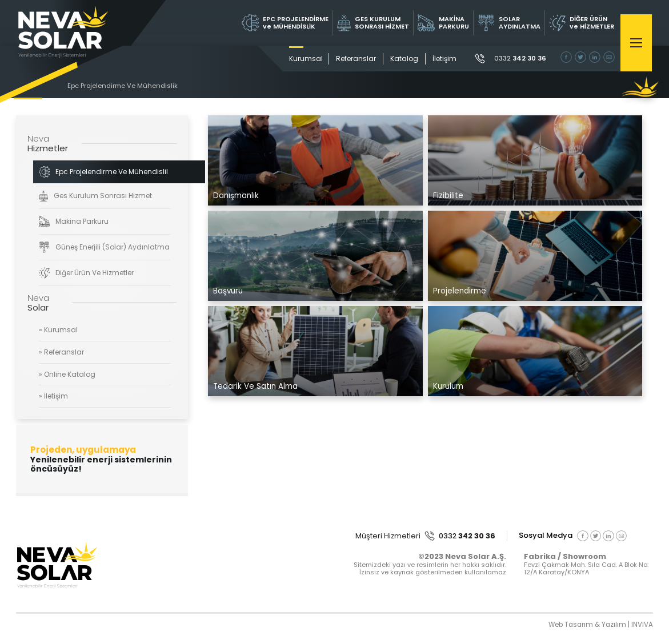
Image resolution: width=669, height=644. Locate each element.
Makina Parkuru (74, 222)
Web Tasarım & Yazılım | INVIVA (599, 626)
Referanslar (352, 59)
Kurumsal (302, 59)
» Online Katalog (67, 374)
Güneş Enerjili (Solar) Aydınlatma (105, 247)
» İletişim (53, 397)
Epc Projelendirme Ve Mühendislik (125, 86)
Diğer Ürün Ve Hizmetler (86, 273)
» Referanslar (61, 353)
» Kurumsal (58, 330)
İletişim (440, 59)
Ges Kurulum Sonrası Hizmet (95, 196)
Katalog (400, 59)
